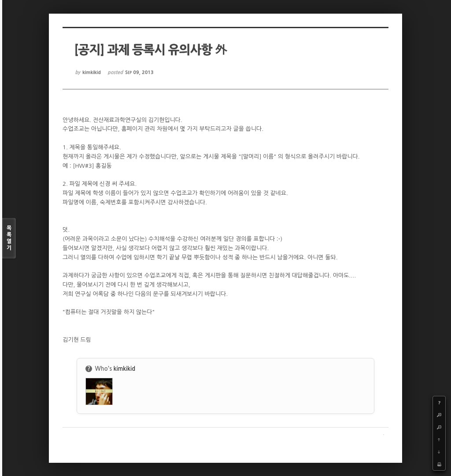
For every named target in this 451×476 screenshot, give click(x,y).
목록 (9, 238)
